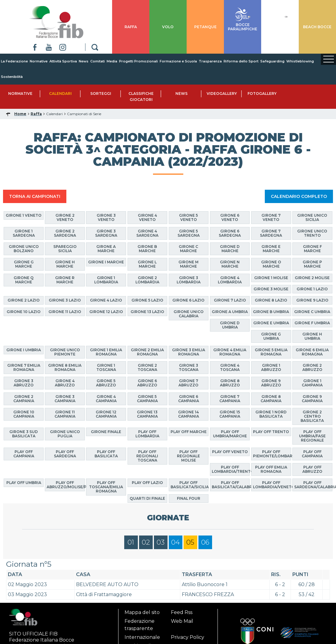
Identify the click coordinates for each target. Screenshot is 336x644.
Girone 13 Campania (147, 414)
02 (146, 542)
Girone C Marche (188, 249)
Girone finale (106, 432)
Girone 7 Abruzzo (188, 383)
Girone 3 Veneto (106, 217)
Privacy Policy (188, 637)
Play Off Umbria (24, 483)
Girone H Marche (65, 264)
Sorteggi (101, 93)
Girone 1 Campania (312, 383)
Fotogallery (262, 93)
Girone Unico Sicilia (312, 217)
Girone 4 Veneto (147, 217)
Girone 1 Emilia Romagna (106, 352)
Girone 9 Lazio (312, 300)
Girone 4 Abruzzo (65, 383)
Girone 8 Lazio (271, 300)
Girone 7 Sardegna (271, 233)
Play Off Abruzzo (312, 469)
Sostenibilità (12, 77)
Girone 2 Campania (24, 399)
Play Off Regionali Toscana (147, 456)
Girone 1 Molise (271, 278)
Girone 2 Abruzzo (312, 367)
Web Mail (182, 621)
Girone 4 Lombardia (230, 280)
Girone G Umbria (271, 336)
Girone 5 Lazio (147, 300)
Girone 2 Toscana (147, 367)
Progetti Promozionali (138, 61)
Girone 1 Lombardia (106, 280)
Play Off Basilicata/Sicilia (190, 485)
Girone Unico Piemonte (65, 352)
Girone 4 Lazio (106, 300)
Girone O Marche (271, 264)
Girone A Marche (106, 249)
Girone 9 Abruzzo (271, 383)
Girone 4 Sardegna (147, 233)
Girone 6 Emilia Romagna (312, 352)
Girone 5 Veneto (188, 217)
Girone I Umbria (24, 350)
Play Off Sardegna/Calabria (313, 485)
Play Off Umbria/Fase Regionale (312, 436)
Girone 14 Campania (189, 414)
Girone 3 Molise (271, 289)
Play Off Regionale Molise (188, 456)
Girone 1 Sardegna (24, 233)
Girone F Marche (312, 249)
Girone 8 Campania (271, 399)
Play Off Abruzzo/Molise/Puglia (66, 485)
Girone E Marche (271, 249)
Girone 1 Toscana (106, 367)
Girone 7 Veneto (271, 217)
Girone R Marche (65, 280)
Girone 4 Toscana (230, 367)
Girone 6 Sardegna (230, 233)
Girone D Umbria (230, 325)
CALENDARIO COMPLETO (299, 196)
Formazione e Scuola (178, 61)
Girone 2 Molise (312, 278)
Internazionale (142, 637)
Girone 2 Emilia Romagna (147, 352)
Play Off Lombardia (147, 434)
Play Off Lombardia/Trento (231, 469)
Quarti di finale (147, 498)
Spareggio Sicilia (65, 249)
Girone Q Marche (24, 280)
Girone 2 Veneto (65, 217)
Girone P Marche (312, 264)
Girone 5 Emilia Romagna (271, 352)
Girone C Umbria (312, 312)
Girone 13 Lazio (147, 312)
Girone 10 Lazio (24, 312)
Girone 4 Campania (106, 399)
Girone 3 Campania (65, 399)
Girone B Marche (147, 249)
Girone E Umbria (271, 323)
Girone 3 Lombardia (189, 280)
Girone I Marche (106, 262)
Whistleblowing (300, 61)
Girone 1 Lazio (312, 289)
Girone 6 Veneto (230, 217)
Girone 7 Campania (230, 399)
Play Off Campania (24, 454)
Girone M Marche (188, 264)
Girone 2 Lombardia (147, 280)
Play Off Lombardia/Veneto (272, 485)
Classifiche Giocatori (141, 97)
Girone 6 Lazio (188, 300)
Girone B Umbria (271, 312)
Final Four (189, 498)
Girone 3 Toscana (189, 367)
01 (131, 542)
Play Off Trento (271, 432)
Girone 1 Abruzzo (271, 367)
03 (161, 542)
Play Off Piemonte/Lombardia (272, 454)
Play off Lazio (147, 483)
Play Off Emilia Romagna (271, 469)
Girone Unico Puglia (65, 434)
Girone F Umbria (312, 323)
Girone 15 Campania (230, 414)
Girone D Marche (230, 249)
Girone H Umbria (312, 336)
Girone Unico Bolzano (24, 249)
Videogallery (222, 93)
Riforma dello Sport (241, 61)
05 (190, 542)
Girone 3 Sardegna (106, 233)
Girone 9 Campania (312, 399)
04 (176, 542)
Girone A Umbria (230, 312)
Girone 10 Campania (24, 414)
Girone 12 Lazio (106, 312)
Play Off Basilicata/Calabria (231, 485)
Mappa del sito (142, 612)
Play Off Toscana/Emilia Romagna (106, 487)
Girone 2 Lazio (24, 300)
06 (205, 542)
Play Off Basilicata (106, 454)
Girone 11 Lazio (65, 312)
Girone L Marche (147, 264)
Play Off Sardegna (65, 454)
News (84, 61)
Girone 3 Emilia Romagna (189, 352)
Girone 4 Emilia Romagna (230, 352)
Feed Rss (182, 612)
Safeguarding (272, 61)
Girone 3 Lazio (65, 300)
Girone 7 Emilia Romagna (24, 367)
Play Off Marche (189, 432)
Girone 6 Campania (189, 399)
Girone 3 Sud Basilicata (24, 434)
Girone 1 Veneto (24, 215)
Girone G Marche (24, 264)
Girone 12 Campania (106, 414)
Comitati (98, 61)
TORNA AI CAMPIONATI (35, 196)
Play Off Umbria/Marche (230, 434)
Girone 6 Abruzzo (147, 383)
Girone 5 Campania (147, 399)
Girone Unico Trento (312, 233)
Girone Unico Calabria (189, 314)
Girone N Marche (230, 264)
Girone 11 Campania (65, 414)
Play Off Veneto (230, 452)
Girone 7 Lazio (230, 300)
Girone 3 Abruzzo (24, 383)
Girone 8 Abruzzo (230, 383)
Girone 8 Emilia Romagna (65, 367)
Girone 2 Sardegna (65, 233)
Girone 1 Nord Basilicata (271, 414)
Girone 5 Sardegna (189, 233)
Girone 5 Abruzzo (106, 383)
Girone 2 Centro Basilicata (312, 416)
